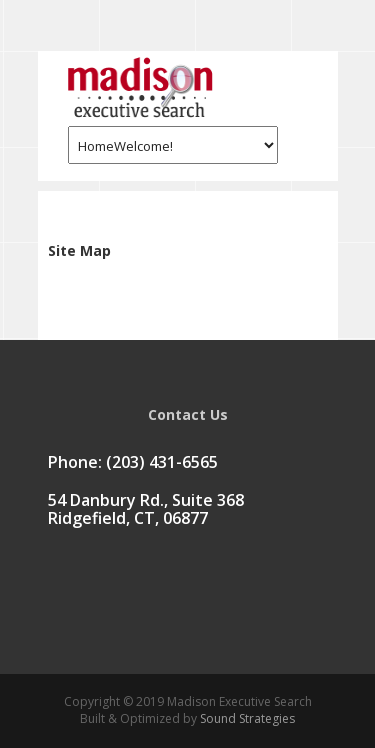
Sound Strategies (246, 718)
